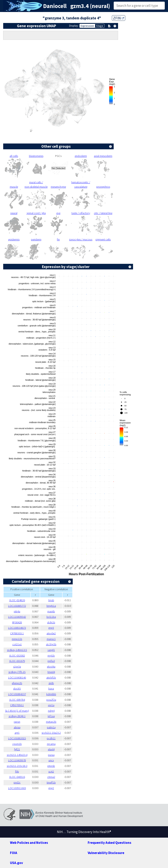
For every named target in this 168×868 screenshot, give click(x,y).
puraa (51, 755)
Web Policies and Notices (29, 843)
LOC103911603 (17, 788)
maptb (51, 611)
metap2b (51, 722)
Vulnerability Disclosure (106, 853)
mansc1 (51, 639)
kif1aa (51, 716)
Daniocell (55, 6)
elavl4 (51, 749)
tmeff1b (51, 782)
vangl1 (51, 650)
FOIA (14, 853)
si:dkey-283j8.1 (17, 716)
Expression (87, 26)
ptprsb (51, 766)
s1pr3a (17, 667)
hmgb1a (51, 606)
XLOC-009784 (17, 700)
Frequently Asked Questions (109, 843)
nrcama (51, 744)
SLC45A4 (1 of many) (17, 711)
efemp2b (17, 683)
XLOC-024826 (17, 600)
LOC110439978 (17, 760)
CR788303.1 (17, 633)
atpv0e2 (51, 633)
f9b (17, 771)
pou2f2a (51, 700)
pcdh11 (51, 738)
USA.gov (16, 863)
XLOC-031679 (17, 661)
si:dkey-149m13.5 (17, 650)
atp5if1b (51, 678)
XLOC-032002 (17, 656)
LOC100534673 (17, 628)
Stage (100, 26)
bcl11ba (51, 617)
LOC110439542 (17, 617)
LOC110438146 (17, 678)
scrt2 (51, 771)
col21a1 (17, 644)
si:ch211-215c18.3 (17, 766)
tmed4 (51, 672)
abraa (17, 727)
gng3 (51, 628)
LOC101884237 (17, 694)
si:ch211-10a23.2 (51, 733)
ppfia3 (51, 661)
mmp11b (17, 639)
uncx (51, 760)
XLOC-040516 (17, 777)
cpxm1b (17, 744)
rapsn (17, 722)
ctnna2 (51, 777)
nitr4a (17, 611)
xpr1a (51, 705)
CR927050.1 (17, 705)
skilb (51, 683)
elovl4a (51, 667)
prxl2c (17, 782)
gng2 (51, 788)
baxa (51, 689)
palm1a (51, 727)
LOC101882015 (17, 738)
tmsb (51, 600)
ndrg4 (51, 711)
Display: (74, 26)
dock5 (17, 689)
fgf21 (17, 749)
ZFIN (119, 18)
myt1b (51, 656)
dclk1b (51, 622)
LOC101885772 (17, 606)
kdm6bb (51, 694)
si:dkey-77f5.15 (17, 672)
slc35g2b (51, 644)
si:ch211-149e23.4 (17, 755)
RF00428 (17, 622)
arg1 (17, 733)
